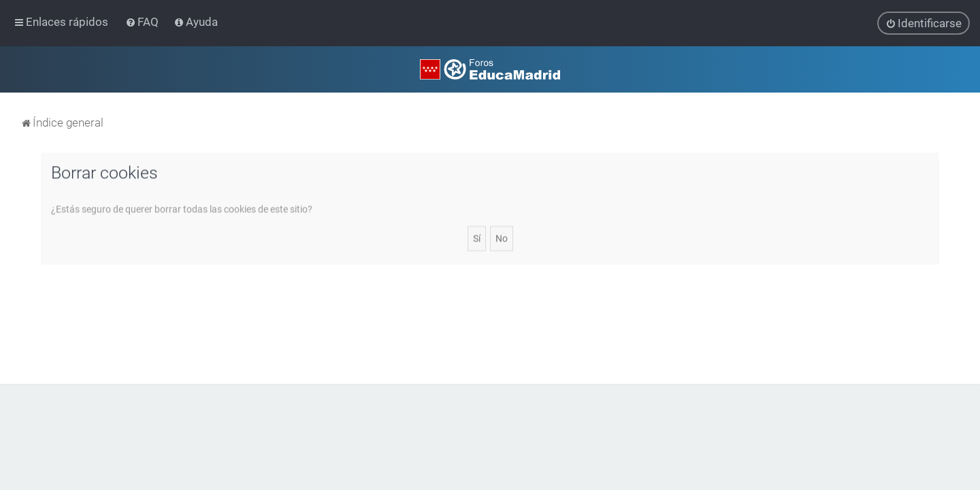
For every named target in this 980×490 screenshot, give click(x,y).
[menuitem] (143, 22)
